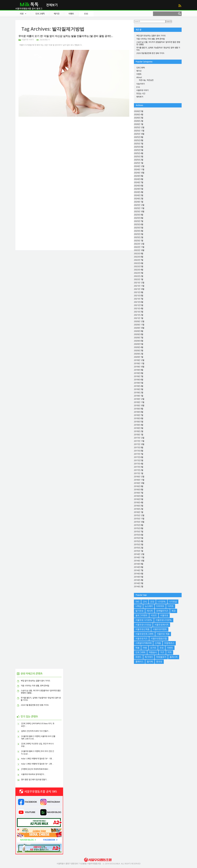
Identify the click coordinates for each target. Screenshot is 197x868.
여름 (137, 648)
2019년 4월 (139, 386)
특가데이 (149, 657)
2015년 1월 (139, 551)
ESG (138, 87)
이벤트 (139, 74)
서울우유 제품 (163, 634)
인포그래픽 (141, 68)
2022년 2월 (139, 276)
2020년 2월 (139, 354)
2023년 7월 (139, 221)
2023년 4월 (139, 231)
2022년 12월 (139, 244)
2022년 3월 (139, 273)
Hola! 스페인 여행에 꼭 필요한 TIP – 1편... (37, 759)
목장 (174, 611)
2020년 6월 (139, 341)
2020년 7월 (139, 338)
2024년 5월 (139, 189)
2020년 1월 (139, 357)
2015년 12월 (139, 515)
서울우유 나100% (144, 620)
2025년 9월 (139, 137)
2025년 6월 (139, 147)
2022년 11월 (139, 247)
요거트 (153, 648)
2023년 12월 (139, 205)
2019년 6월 (139, 380)
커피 (170, 652)
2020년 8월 (139, 334)
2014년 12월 (139, 554)
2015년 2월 (139, 548)
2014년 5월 (139, 577)
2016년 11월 (139, 480)
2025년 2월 (139, 160)
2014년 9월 (139, 564)
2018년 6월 (139, 418)
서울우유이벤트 (160, 629)
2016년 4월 (139, 503)
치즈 (162, 652)
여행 (145, 648)
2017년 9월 (139, 448)
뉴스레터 (149, 606)
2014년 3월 (139, 583)
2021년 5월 (139, 305)
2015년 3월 (139, 545)
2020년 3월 (139, 351)
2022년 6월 (139, 263)
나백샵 (138, 606)
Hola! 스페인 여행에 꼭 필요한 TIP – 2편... (37, 764)
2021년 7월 (139, 299)
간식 (145, 602)
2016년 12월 (139, 477)
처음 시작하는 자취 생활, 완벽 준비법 (151, 39)
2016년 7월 (139, 493)
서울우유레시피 (162, 625)
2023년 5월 (139, 228)
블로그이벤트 (141, 616)
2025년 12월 (139, 127)
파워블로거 (161, 657)
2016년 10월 (139, 483)
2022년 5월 (139, 266)
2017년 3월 (139, 467)
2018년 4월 (139, 425)
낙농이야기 (141, 84)
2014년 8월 (139, 567)
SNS (137, 602)
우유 (162, 648)
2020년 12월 (139, 321)
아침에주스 (169, 643)
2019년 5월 (139, 383)
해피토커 (140, 97)
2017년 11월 (139, 441)
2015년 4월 (139, 541)
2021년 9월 (139, 292)
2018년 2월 (139, 431)
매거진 (139, 71)
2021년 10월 (139, 289)
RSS (180, 6)
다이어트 (160, 606)
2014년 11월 (139, 557)
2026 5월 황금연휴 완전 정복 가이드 (150, 53)
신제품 (158, 643)
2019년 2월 (139, 393)
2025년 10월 (139, 134)
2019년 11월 (139, 363)
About (139, 77)
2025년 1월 (139, 163)
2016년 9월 (139, 486)
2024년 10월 (139, 173)
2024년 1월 (139, 202)
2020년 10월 (139, 328)
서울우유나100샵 (143, 625)
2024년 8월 (139, 179)
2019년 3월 (139, 389)
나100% (162, 602)
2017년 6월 (139, 457)
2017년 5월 (139, 460)
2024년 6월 (139, 186)
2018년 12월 (139, 399)
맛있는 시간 (141, 94)
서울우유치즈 (141, 639)
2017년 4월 (139, 464)
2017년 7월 (139, 454)
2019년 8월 (139, 373)
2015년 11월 (139, 519)
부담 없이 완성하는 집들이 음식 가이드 (151, 36)
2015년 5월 (139, 538)
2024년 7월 (139, 182)
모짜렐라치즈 (162, 611)
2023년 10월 (139, 212)
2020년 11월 (139, 325)
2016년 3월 (139, 506)
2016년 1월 (139, 512)
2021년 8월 (139, 296)
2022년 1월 (139, 279)
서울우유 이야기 (28, 40)
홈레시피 (174, 657)
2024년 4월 (139, 192)
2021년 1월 (139, 318)
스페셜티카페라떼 (143, 643)
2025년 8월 (139, 140)
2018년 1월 (139, 435)
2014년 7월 (139, 570)
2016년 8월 (139, 490)
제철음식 (153, 652)
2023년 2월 (139, 237)
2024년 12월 (139, 166)
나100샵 (173, 602)
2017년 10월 (139, 444)
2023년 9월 (139, 215)
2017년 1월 (139, 473)
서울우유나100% (164, 620)
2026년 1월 (139, 124)
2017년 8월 (139, 451)
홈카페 (150, 662)
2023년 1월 (139, 241)
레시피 (150, 611)
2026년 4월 (139, 115)
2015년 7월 (139, 532)
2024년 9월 (139, 176)
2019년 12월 (139, 360)
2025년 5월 (139, 150)
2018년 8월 (139, 412)
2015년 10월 (139, 522)
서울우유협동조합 (159, 639)
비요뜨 (154, 616)
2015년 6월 (139, 535)
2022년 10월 (139, 250)
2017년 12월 (139, 438)
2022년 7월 (139, 260)
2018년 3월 (139, 428)
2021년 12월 (139, 283)
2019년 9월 (139, 370)
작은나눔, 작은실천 (146, 80)
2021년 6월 (139, 302)
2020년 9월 (139, 331)
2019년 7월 (139, 376)
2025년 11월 (139, 131)
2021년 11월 (139, 286)
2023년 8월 (139, 218)
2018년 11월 (139, 402)
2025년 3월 (139, 157)
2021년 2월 (139, 315)
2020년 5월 (139, 344)
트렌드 (138, 657)
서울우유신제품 (142, 629)
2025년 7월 (139, 144)
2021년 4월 (139, 309)
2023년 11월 (139, 208)
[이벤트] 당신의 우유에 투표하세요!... (36, 769)
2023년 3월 (139, 234)
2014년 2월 (139, 587)
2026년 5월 (139, 111)
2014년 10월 (139, 561)
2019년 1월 (139, 396)
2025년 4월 (139, 153)
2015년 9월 (139, 525)
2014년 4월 (139, 580)
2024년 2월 (139, 199)
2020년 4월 (139, 347)
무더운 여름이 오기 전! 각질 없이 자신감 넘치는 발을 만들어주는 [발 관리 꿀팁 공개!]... (66, 36)
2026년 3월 (139, 118)
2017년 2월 (139, 470)
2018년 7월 (139, 415)
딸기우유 (139, 611)
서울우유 (164, 616)
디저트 (171, 606)
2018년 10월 (139, 406)
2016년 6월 (139, 496)
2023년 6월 (139, 224)
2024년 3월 (139, 195)
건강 (152, 602)
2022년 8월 (139, 257)
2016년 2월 (139, 509)
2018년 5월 (139, 422)
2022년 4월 (139, 270)
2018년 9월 (139, 409)
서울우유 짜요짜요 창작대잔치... (33, 774)
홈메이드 (139, 662)
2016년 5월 (139, 499)
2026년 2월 (139, 121)
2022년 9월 (139, 254)
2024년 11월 (139, 170)
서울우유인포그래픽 (144, 634)
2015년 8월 (139, 528)
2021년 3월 (139, 312)
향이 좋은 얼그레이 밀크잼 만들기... (35, 780)
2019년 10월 (139, 367)
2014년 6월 (139, 574)
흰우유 (159, 662)
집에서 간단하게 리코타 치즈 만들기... (36, 731)
